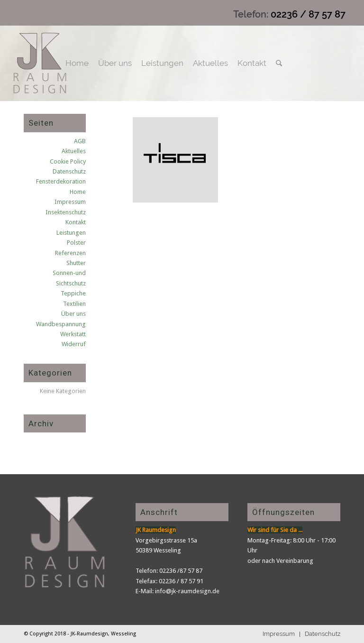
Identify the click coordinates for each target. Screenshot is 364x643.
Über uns (73, 314)
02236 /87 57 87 (181, 571)
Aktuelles (74, 151)
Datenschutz (69, 171)
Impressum (70, 202)
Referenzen (70, 253)
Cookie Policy (68, 161)
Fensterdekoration (61, 181)
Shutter (76, 263)
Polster (76, 243)
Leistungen (71, 233)
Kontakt (76, 222)
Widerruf (74, 344)
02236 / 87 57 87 (308, 14)
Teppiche (73, 293)
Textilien (74, 304)
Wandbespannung (61, 324)
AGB (80, 141)
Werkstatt (73, 334)
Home (78, 192)
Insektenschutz (66, 212)
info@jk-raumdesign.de (187, 591)
